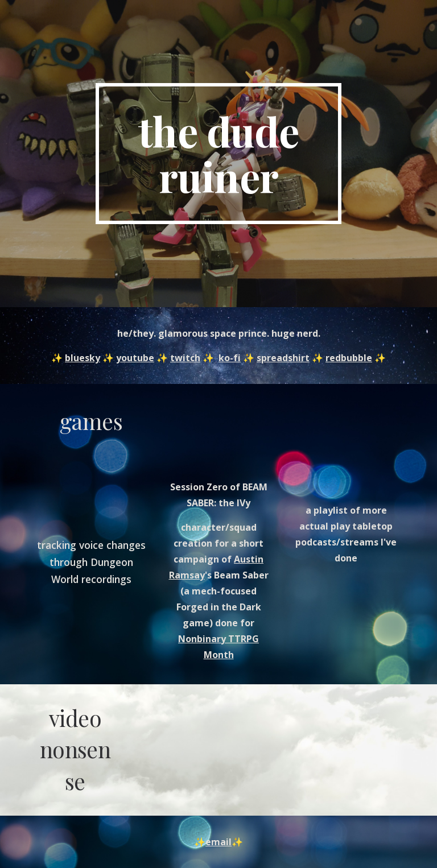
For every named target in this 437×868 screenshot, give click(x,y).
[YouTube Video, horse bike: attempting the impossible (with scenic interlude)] (170, 749)
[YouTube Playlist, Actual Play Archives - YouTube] (346, 446)
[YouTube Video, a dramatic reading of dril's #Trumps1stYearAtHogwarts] (362, 739)
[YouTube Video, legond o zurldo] (266, 749)
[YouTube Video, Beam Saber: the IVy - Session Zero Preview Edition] (218, 434)
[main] (218, 154)
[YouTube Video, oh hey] (91, 487)
